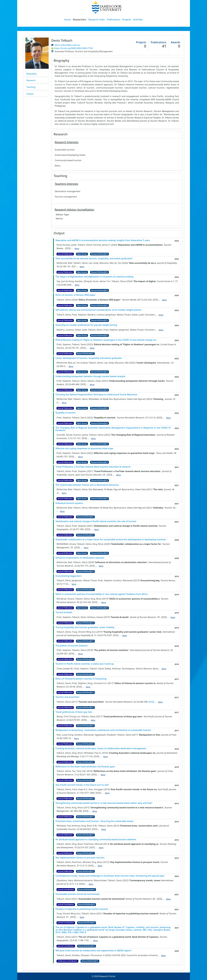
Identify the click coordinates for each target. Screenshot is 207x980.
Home (67, 19)
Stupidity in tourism (66, 413)
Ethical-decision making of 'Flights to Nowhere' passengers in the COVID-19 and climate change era (106, 340)
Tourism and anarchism (67, 697)
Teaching (31, 87)
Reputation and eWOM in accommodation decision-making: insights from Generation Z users (103, 240)
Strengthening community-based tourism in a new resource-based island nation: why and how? (104, 803)
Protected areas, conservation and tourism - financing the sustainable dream (95, 821)
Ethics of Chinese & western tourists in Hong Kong (81, 679)
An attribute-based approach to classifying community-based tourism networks (96, 839)
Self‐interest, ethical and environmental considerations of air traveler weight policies (98, 310)
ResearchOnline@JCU (100, 254)
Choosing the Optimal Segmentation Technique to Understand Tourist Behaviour (97, 395)
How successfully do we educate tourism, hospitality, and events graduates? (94, 259)
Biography (32, 74)
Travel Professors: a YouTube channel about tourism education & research (93, 467)
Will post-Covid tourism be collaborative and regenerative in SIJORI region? (93, 951)
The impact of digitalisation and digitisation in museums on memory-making (94, 277)
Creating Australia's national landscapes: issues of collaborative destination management (101, 748)
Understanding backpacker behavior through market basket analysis (90, 376)
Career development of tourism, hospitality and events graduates (89, 358)
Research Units (97, 19)
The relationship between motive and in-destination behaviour (87, 485)
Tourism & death (64, 612)
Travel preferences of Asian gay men (74, 712)
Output (30, 94)
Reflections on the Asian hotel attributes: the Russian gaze (85, 767)
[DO (74, 266)
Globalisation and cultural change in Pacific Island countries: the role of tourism (96, 521)
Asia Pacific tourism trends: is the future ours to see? (82, 785)
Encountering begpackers (69, 576)
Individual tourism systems (69, 503)
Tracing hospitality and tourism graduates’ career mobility (85, 627)
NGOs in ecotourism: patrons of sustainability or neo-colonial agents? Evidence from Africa (102, 594)
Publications (114, 19)
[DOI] (68, 248)
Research (31, 80)
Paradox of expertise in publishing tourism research (82, 909)
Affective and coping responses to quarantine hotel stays (84, 448)
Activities (138, 19)
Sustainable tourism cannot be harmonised (77, 894)
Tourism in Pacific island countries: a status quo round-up (85, 664)
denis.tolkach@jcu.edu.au (67, 45)
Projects (127, 19)
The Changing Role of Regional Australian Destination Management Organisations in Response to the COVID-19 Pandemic (113, 429)
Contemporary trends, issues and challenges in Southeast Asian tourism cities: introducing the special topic (110, 876)
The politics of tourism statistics (72, 646)
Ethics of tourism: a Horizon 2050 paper (76, 295)
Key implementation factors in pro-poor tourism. (80, 858)
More (77, 249)
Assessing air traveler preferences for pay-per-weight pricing (86, 325)
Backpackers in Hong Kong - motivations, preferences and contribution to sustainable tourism (103, 730)
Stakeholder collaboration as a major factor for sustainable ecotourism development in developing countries (111, 540)
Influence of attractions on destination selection (80, 558)
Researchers (80, 19)
